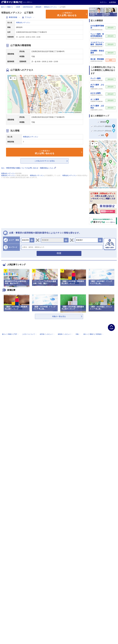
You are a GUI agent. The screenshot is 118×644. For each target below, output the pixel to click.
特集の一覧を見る (59, 316)
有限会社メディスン (50, 7)
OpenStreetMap (69, 112)
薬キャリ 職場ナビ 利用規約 (93, 334)
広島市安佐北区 (28, 7)
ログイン (104, 2)
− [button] (15, 78)
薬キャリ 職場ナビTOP (11, 334)
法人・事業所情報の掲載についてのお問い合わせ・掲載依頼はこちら (29, 168)
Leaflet (60, 112)
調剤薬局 (38, 7)
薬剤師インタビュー (65, 334)
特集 (78, 334)
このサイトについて (29, 334)
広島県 (18, 7)
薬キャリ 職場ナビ (7, 7)
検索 (59, 253)
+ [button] (11, 78)
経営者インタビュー (47, 334)
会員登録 (112, 2)
